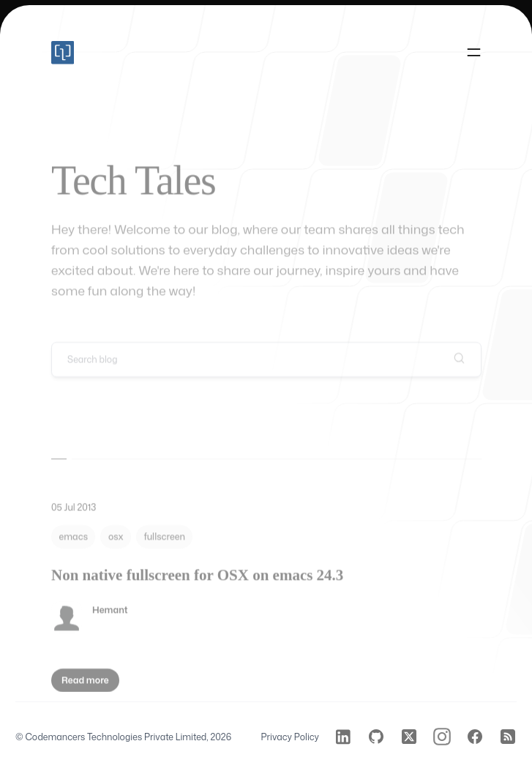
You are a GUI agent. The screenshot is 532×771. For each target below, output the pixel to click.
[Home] (63, 53)
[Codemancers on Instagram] (442, 737)
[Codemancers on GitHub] (376, 737)
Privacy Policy (290, 737)
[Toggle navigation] (474, 53)
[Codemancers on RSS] (508, 737)
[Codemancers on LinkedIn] (343, 737)
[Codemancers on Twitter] (409, 737)
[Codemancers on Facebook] (475, 737)
